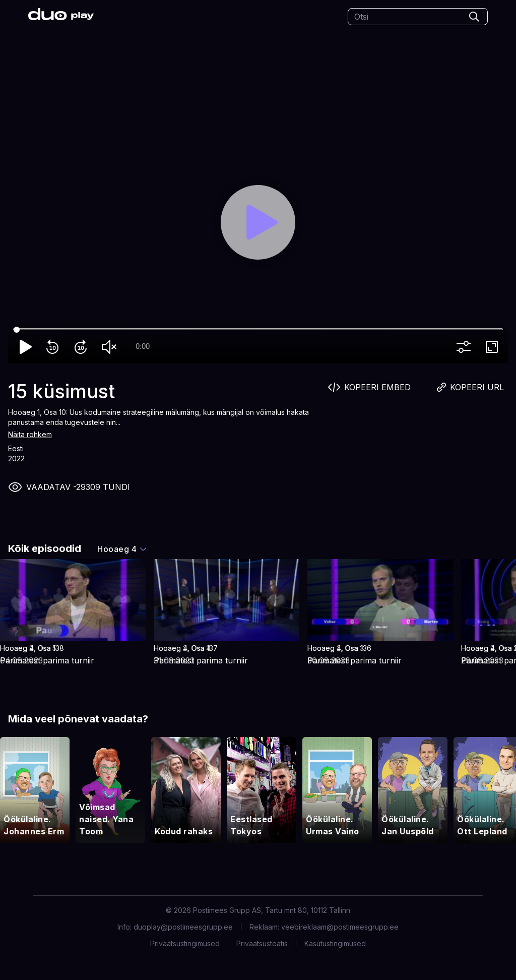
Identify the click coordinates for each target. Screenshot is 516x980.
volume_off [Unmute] (111, 347)
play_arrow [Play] (26, 347)
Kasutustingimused (335, 943)
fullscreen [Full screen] (494, 347)
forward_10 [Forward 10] (83, 347)
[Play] (258, 223)
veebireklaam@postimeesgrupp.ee (340, 927)
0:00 (143, 346)
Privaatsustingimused (185, 943)
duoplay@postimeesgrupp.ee (183, 927)
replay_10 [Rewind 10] (54, 347)
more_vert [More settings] (466, 347)
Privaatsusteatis (262, 943)
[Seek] (258, 330)
